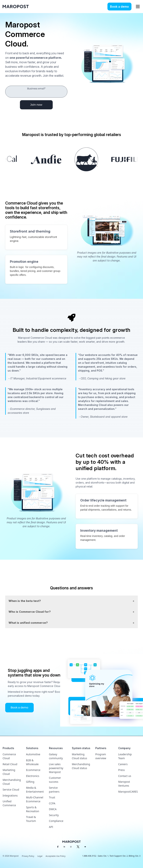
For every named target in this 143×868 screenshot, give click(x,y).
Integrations (10, 795)
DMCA (53, 809)
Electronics (33, 776)
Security (54, 815)
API (51, 827)
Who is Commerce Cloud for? (30, 612)
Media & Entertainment (35, 790)
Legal (40, 856)
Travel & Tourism (31, 819)
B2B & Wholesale (32, 762)
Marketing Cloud (9, 772)
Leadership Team (125, 756)
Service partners (54, 790)
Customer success (55, 780)
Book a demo (119, 7)
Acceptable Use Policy (56, 856)
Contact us (125, 776)
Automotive (33, 754)
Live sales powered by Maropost (56, 768)
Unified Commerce (9, 803)
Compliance (56, 821)
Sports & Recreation (33, 809)
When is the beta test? (25, 601)
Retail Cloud (10, 764)
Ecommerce (33, 770)
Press (121, 770)
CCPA (52, 803)
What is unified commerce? (28, 623)
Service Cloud (11, 790)
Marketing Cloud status (80, 756)
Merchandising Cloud (12, 782)
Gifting (30, 782)
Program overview (101, 756)
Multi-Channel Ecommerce (35, 799)
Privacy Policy (28, 856)
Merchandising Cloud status (81, 766)
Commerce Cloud (9, 756)
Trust (52, 797)
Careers (123, 764)
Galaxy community (56, 756)
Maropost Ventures (124, 784)
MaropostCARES (128, 792)
